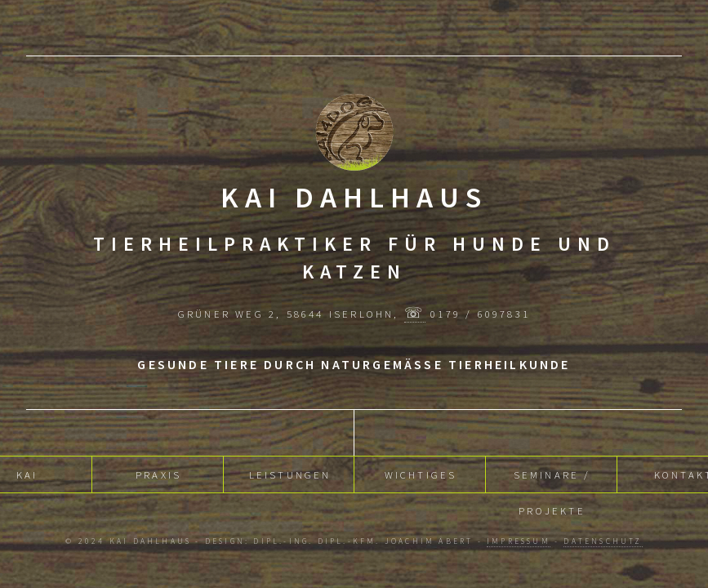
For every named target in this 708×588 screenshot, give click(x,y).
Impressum (519, 541)
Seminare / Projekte (552, 479)
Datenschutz (603, 541)
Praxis (158, 473)
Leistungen (290, 473)
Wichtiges (421, 473)
